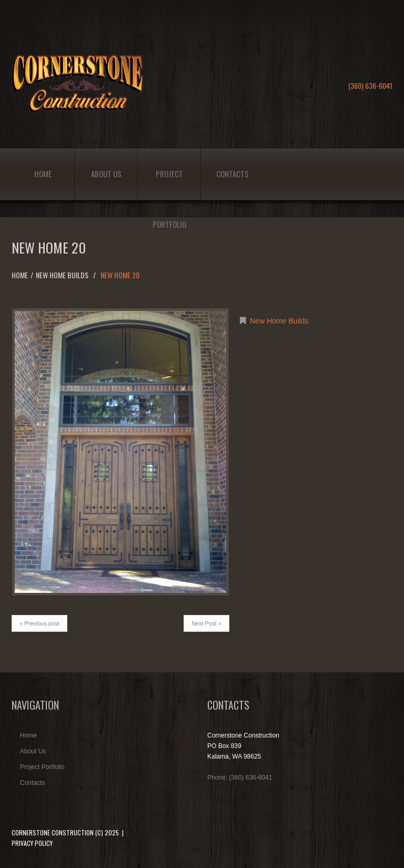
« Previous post (39, 623)
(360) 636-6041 (370, 85)
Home (43, 174)
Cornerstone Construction (53, 832)
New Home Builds (62, 275)
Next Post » (206, 623)
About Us (106, 174)
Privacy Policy (32, 843)
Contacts (233, 174)
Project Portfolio (169, 184)
